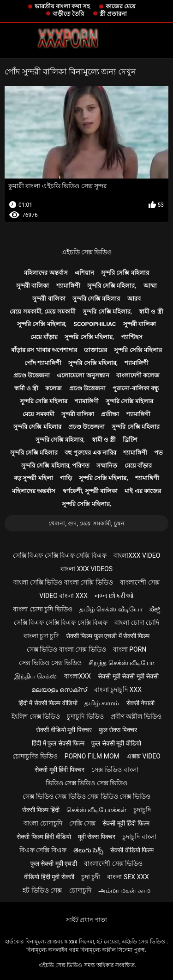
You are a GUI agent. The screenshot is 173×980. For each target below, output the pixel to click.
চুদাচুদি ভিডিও (85, 716)
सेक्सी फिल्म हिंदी (41, 810)
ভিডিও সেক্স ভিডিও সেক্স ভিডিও (87, 783)
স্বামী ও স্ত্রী (151, 311)
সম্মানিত (107, 465)
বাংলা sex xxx (128, 877)
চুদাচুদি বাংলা (139, 837)
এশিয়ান (84, 273)
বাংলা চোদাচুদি (43, 823)
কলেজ (54, 388)
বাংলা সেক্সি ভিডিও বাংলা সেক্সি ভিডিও (63, 582)
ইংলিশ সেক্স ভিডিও (36, 716)
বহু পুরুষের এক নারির (90, 453)
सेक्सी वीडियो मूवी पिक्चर (64, 730)
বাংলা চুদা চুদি (41, 636)
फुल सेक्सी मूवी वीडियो (116, 743)
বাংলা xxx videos (86, 569)
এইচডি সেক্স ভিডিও (87, 252)
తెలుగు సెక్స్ (88, 850)
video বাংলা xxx (63, 596)
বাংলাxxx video (137, 555)
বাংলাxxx (78, 676)
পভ (158, 453)
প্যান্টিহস (132, 337)
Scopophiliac (95, 324)
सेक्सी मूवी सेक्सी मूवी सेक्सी (128, 676)
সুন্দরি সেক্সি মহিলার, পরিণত (55, 465)
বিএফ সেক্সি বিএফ (43, 850)
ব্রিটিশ (130, 440)
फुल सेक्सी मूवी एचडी (54, 863)
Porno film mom (92, 756)
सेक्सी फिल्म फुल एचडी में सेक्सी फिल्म (108, 636)
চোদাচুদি (80, 890)
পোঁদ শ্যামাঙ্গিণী (43, 363)
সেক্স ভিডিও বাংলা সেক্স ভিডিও (66, 649)
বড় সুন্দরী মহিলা (33, 478)
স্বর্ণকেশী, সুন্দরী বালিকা (90, 491)
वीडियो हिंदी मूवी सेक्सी (49, 877)
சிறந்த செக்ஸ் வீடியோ (121, 663)
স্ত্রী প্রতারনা (113, 14)
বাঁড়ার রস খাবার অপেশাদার (44, 350)
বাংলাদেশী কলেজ (138, 375)
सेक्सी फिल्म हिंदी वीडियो (44, 837)
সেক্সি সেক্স (82, 823)
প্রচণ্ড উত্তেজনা (32, 375)
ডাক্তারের (95, 350)
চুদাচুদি (142, 810)
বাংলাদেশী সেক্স (140, 582)
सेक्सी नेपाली (140, 703)
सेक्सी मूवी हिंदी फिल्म (126, 823)
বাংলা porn (130, 649)
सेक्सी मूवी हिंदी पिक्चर (59, 770)
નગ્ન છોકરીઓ (114, 596)
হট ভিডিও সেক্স (42, 890)
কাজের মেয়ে (121, 6)
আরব (134, 299)
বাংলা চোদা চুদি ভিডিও (42, 609)
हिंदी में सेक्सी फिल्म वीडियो (48, 703)
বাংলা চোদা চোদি (137, 623)
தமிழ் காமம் (102, 703)
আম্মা (150, 286)
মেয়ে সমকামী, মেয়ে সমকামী (43, 311)
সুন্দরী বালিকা (33, 286)
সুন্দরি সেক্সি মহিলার (125, 273)
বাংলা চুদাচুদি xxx (118, 690)
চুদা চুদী (91, 877)
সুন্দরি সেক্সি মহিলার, (112, 286)
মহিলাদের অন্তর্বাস (46, 273)
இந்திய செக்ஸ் (36, 676)
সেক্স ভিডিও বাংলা (115, 770)
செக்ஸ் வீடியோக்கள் (96, 810)
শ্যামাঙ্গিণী (68, 286)
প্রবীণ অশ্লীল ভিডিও (136, 716)
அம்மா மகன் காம (124, 890)
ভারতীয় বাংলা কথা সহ (63, 6)
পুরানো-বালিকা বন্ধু (136, 388)
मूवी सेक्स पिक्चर (97, 837)
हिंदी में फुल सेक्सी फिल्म (58, 743)
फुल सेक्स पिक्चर (118, 730)
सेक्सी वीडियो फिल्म (132, 850)
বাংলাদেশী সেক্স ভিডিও (113, 863)
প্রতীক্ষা (110, 414)
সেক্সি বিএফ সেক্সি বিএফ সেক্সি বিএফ (60, 555)
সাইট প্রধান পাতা (86, 920)
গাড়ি (66, 478)
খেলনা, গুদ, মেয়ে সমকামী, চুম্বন (86, 523)
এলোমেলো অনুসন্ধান (83, 375)
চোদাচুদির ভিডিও (35, 756)
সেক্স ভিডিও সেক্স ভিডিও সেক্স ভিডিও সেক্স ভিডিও (86, 796)
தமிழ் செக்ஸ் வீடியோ (111, 609)
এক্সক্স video (143, 756)
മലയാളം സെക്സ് (59, 690)
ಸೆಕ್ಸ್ (155, 609)
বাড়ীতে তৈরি (68, 14)
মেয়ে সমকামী (38, 414)
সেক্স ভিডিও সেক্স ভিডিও (50, 663)
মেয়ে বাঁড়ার (44, 337)
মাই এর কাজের (143, 491)
